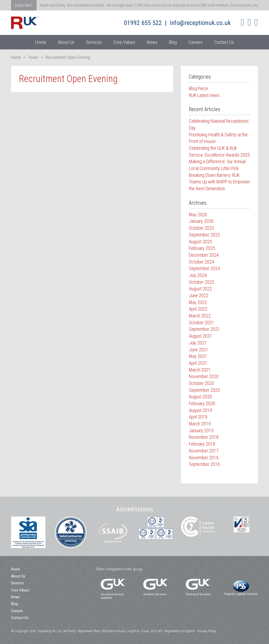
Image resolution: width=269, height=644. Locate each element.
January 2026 (201, 221)
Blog (173, 42)
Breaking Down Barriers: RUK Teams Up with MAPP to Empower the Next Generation (219, 182)
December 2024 (204, 255)
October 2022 (201, 282)
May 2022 (198, 302)
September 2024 (204, 268)
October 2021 (201, 323)
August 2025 (200, 242)
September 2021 (204, 329)
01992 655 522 (143, 23)
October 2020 (201, 383)
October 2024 (201, 262)
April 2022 (198, 309)
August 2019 (200, 410)
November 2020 (204, 376)
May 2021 (198, 356)
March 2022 (200, 316)
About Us (66, 42)
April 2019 (198, 417)
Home (41, 42)
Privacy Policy (207, 631)
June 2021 (199, 350)
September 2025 (204, 235)
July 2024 (198, 275)
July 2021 (198, 343)
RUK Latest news (204, 95)
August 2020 (200, 397)
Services (94, 42)
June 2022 (199, 295)
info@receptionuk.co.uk (200, 23)
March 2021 (200, 370)
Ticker (33, 57)
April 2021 (198, 363)
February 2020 (202, 403)
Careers (195, 42)
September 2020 (204, 390)
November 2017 (204, 451)
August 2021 (200, 336)
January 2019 (201, 431)
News (152, 42)
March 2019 (200, 424)
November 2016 (204, 458)
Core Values (124, 42)
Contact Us (224, 42)
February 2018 (202, 444)
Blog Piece (198, 88)
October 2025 (201, 228)
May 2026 (198, 215)
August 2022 (200, 289)
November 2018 (204, 437)
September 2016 (204, 464)
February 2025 (202, 248)
